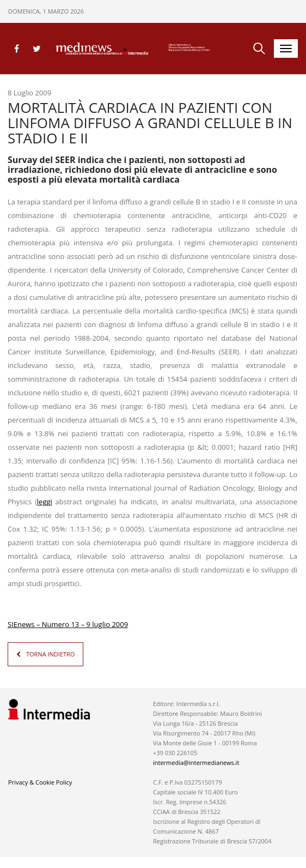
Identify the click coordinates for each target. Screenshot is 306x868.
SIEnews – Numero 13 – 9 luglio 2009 (68, 624)
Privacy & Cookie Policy (40, 782)
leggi (45, 502)
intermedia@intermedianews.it (196, 762)
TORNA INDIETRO (50, 654)
